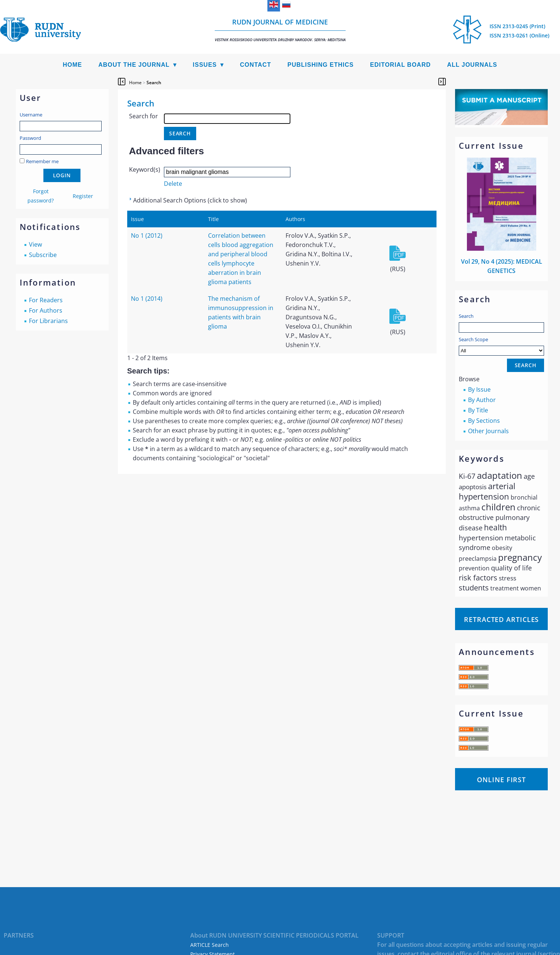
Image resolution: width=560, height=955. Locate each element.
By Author (482, 400)
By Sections (484, 421)
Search (466, 316)
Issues (205, 65)
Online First (501, 780)
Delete (173, 184)
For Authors (46, 310)
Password (30, 138)
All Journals (472, 65)
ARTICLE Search (210, 945)
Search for (144, 116)
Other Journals (488, 431)
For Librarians (48, 321)
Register (83, 196)
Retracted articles (501, 619)
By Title (478, 410)
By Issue (479, 389)
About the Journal (134, 65)
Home (72, 65)
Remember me (42, 161)
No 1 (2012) (147, 236)
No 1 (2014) (147, 299)
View (35, 244)
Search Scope (501, 346)
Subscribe (43, 255)
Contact (256, 65)
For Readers (46, 300)
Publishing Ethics (321, 65)
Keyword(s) (145, 169)
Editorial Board (401, 65)
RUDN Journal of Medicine (280, 30)
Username (31, 115)
